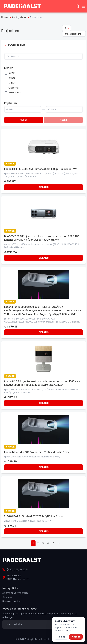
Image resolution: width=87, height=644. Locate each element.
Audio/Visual (19, 17)
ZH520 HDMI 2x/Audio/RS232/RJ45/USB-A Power (34, 516)
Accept (76, 637)
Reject (61, 637)
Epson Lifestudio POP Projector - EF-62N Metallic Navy (37, 452)
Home (5, 17)
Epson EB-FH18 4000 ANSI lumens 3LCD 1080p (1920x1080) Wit (41, 169)
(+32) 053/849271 (17, 570)
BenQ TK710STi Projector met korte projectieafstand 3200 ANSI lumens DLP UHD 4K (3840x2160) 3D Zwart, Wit (42, 238)
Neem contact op (12, 601)
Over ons (7, 597)
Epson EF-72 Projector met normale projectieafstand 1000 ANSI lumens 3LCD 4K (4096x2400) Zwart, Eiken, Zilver (42, 383)
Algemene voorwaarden (15, 593)
